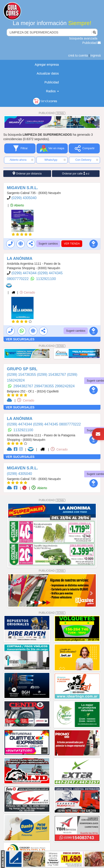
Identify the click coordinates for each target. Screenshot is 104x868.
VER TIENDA (72, 244)
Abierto (17, 205)
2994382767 (24, 386)
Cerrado (27, 292)
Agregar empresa (47, 65)
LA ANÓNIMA (20, 259)
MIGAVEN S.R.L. (22, 188)
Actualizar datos (48, 73)
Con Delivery (87, 160)
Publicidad (92, 43)
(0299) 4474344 (24, 273)
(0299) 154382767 (52, 375)
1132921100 (46, 279)
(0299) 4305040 (24, 198)
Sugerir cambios (48, 244)
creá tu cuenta (78, 55)
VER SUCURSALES (20, 339)
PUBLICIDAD (52, 113)
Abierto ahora (21, 160)
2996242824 (65, 386)
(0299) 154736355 (22, 375)
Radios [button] (52, 91)
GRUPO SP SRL (22, 369)
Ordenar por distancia (27, 173)
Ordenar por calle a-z (76, 173)
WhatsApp (55, 160)
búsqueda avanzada (83, 38)
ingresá (96, 55)
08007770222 (18, 279)
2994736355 (45, 386)
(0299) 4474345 (50, 273)
